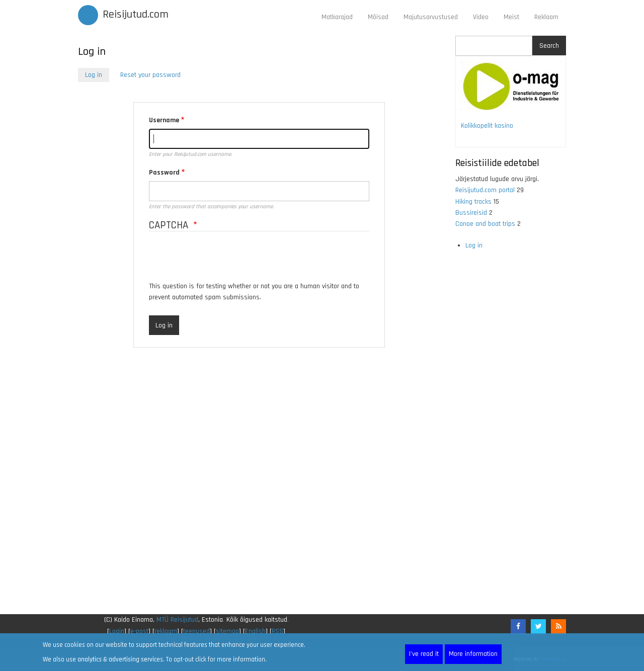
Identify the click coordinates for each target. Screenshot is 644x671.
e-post (139, 631)
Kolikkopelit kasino (487, 126)
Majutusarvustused (431, 17)
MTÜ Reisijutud (177, 620)
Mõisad (378, 17)
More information (473, 654)
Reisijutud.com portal (485, 190)
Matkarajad (337, 17)
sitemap (227, 631)
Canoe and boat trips (485, 224)
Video (481, 17)
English (255, 631)
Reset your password (150, 75)
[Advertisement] (259, 486)
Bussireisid (471, 213)
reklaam (166, 631)
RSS (277, 631)
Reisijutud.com (136, 15)
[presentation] (225, 261)
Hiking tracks (473, 202)
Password (164, 173)
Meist (511, 17)
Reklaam (546, 17)
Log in (97, 76)
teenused (196, 631)
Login (117, 631)
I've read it (424, 654)
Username (164, 120)
